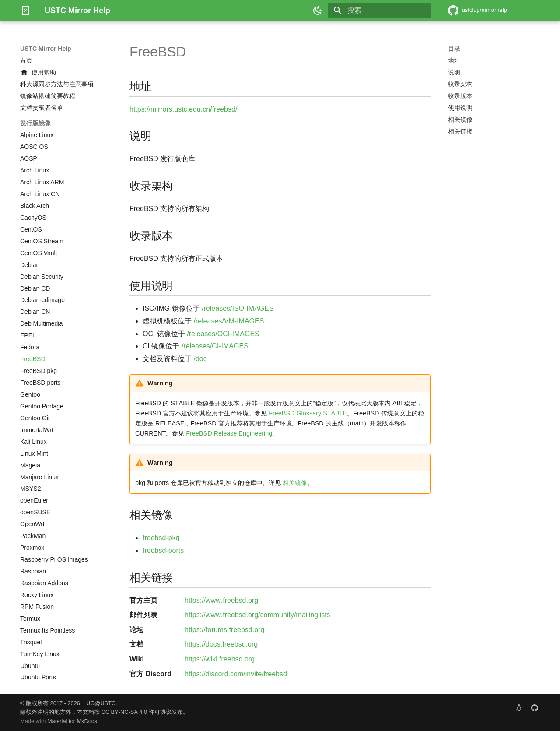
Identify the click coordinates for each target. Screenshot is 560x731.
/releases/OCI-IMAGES (223, 334)
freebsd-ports (163, 550)
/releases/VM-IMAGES (229, 321)
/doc (200, 359)
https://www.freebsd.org (221, 600)
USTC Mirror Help (46, 49)
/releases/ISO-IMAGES (238, 308)
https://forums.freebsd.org (224, 630)
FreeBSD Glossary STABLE (308, 413)
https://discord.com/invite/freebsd (236, 674)
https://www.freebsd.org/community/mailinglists (257, 615)
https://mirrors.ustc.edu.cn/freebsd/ (183, 109)
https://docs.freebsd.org (221, 644)
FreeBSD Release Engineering (229, 433)
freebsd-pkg (161, 538)
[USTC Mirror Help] (25, 11)
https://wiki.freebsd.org (220, 659)
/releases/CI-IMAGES (215, 346)
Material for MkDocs (72, 721)
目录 (454, 49)
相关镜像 (295, 483)
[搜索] (379, 11)
